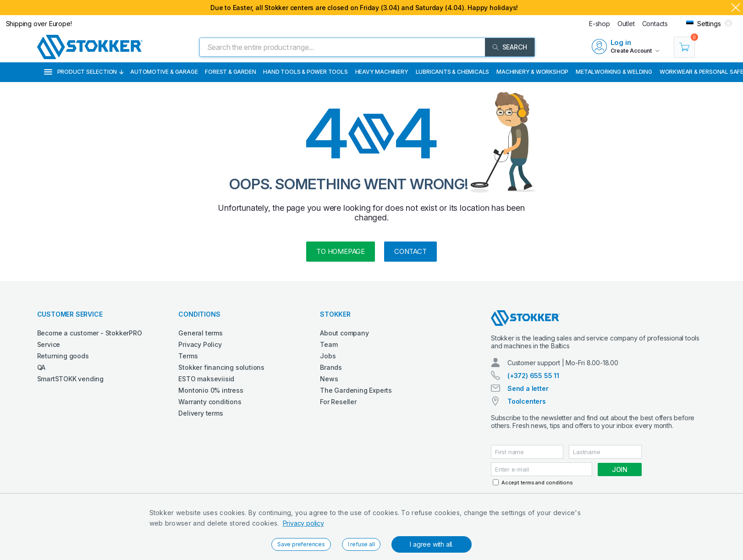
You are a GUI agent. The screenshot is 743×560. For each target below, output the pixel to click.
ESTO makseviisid (206, 379)
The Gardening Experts (356, 390)
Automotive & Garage (164, 72)
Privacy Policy (200, 344)
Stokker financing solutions (221, 367)
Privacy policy (303, 523)
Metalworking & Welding (614, 72)
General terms (200, 333)
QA (41, 367)
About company (344, 333)
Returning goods (63, 356)
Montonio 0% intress (211, 390)
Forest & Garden (230, 72)
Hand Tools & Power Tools (305, 72)
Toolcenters (527, 401)
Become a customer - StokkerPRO (90, 333)
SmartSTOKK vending (70, 379)
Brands (331, 367)
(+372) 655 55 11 (533, 376)
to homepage (341, 251)
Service (49, 344)
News (329, 379)
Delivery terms (201, 413)
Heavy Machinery (382, 72)
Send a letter (528, 388)
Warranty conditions (210, 402)
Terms (188, 356)
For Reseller (338, 402)
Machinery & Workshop (532, 72)
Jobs (328, 356)
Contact (410, 251)
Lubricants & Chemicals (453, 72)
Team (329, 344)
